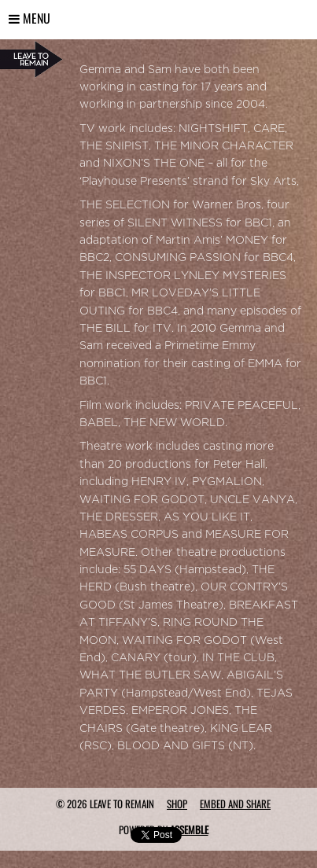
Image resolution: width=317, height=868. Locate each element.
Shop (177, 804)
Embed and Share (235, 804)
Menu (29, 18)
